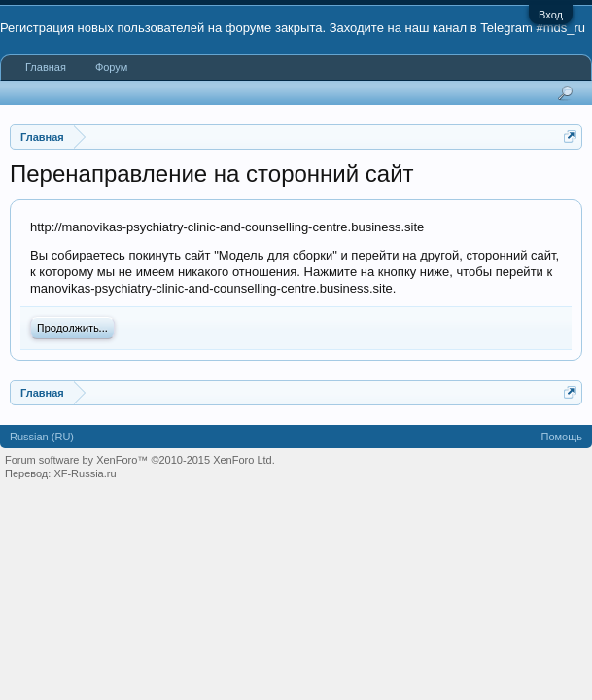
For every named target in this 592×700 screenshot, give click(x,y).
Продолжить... (72, 328)
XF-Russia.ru (85, 473)
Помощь (562, 437)
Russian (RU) (42, 437)
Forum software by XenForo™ (140, 460)
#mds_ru (560, 28)
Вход (551, 15)
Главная (46, 67)
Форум (111, 67)
